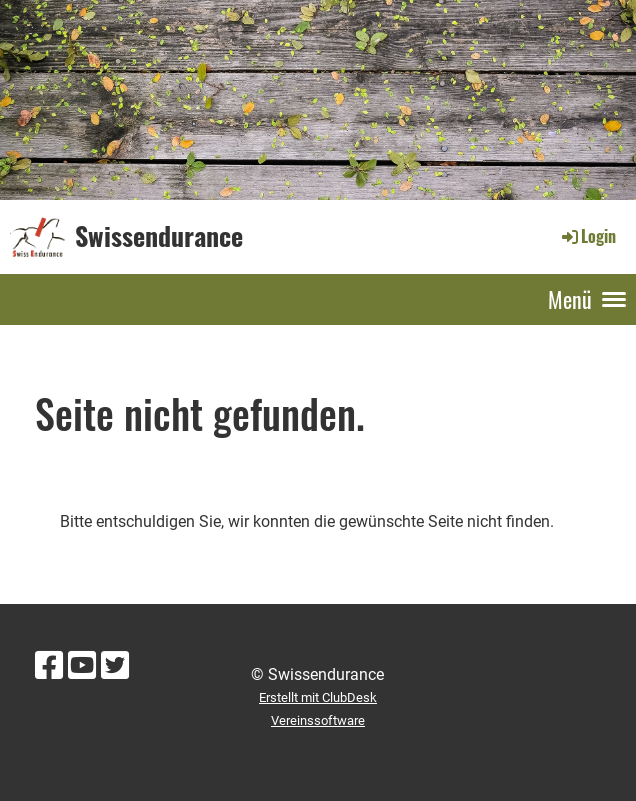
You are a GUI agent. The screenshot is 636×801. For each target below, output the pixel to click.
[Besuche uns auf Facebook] (49, 666)
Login (587, 236)
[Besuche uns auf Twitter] (115, 666)
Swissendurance (159, 236)
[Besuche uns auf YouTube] (82, 666)
